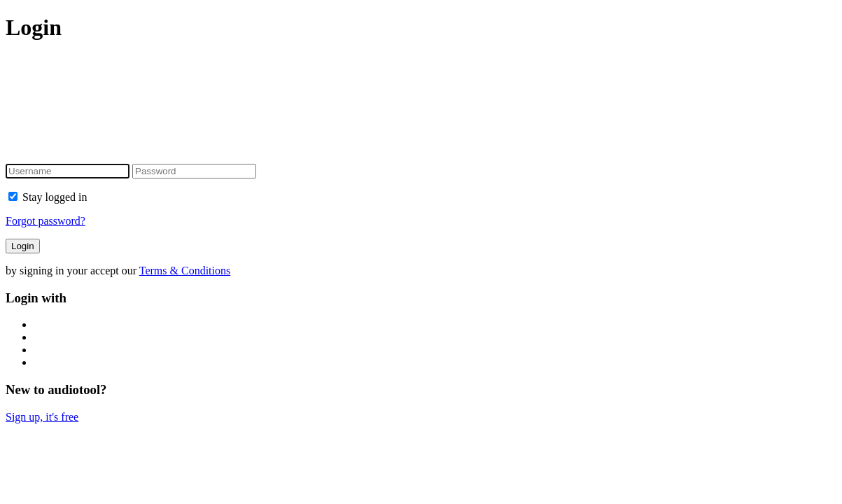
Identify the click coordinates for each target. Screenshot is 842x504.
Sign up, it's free (42, 417)
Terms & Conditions (185, 271)
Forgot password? (45, 221)
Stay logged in (48, 197)
